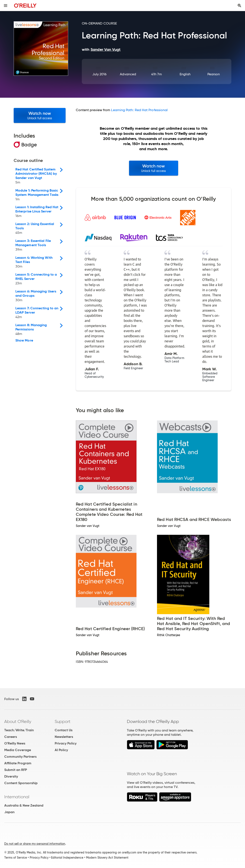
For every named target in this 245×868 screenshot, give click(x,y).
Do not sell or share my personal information (35, 844)
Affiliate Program (18, 763)
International (17, 797)
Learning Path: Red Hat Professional (139, 110)
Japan (9, 812)
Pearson (214, 74)
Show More (24, 340)
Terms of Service (16, 858)
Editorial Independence (67, 858)
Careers (11, 737)
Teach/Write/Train (19, 730)
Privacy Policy (66, 743)
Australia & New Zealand (24, 805)
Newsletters (64, 737)
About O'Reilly (18, 721)
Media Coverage (18, 750)
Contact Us (64, 730)
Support (63, 721)
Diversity (11, 776)
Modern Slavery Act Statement (107, 858)
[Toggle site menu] (6, 6)
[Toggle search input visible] (239, 6)
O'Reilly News (15, 743)
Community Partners (20, 757)
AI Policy (61, 750)
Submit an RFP (16, 770)
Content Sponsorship (21, 783)
